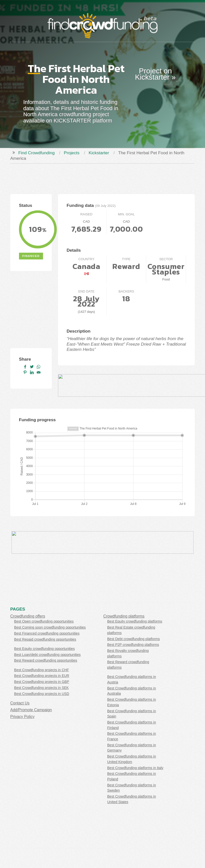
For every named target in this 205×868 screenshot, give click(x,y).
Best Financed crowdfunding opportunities (47, 633)
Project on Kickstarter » (155, 74)
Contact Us (20, 703)
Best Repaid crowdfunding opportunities (45, 639)
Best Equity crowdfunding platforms (135, 621)
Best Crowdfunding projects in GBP (42, 682)
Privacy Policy (22, 717)
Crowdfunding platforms (124, 616)
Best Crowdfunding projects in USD (42, 694)
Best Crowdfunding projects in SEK (41, 688)
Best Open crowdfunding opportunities (44, 621)
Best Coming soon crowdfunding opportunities (50, 627)
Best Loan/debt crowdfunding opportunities (47, 655)
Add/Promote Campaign (31, 710)
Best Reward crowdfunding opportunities (46, 660)
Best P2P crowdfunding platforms (133, 645)
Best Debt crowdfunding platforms (134, 639)
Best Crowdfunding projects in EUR (42, 676)
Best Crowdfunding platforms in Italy (135, 768)
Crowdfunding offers (28, 616)
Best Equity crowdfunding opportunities (45, 649)
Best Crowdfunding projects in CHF (42, 670)
